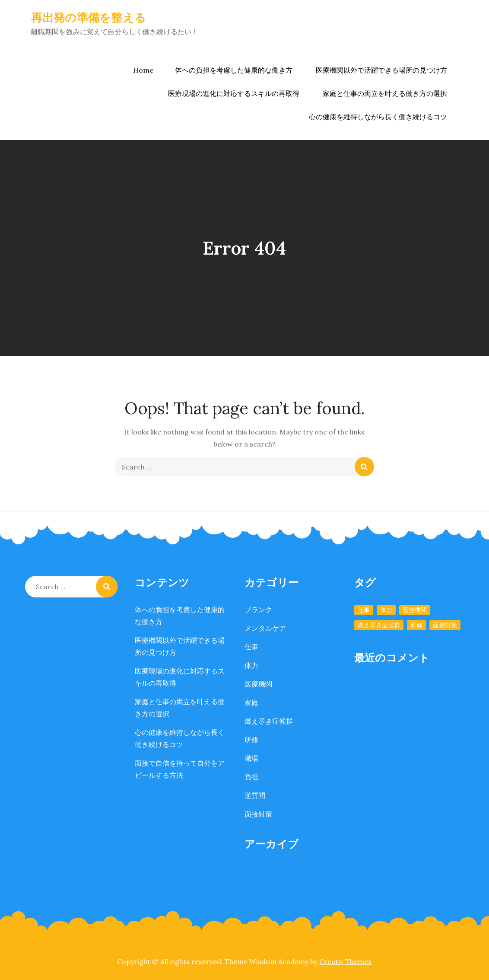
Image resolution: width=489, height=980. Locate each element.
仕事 (251, 647)
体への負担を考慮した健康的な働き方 (234, 70)
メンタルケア (265, 628)
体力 (251, 665)
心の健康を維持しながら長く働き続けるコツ (378, 117)
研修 (251, 740)
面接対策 (258, 814)
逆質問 (255, 795)
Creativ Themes (345, 961)
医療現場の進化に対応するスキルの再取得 (234, 93)
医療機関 (258, 684)
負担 (251, 777)
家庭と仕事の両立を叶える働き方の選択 (385, 93)
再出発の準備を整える (89, 18)
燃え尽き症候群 (269, 721)
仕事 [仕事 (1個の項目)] (364, 610)
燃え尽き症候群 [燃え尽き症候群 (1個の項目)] (379, 625)
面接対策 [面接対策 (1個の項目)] (445, 625)
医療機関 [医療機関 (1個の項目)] (415, 610)
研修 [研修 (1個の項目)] (416, 625)
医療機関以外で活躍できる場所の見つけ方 (381, 70)
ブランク (258, 610)
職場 (251, 758)
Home (143, 70)
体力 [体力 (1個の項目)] (386, 610)
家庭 (251, 702)
